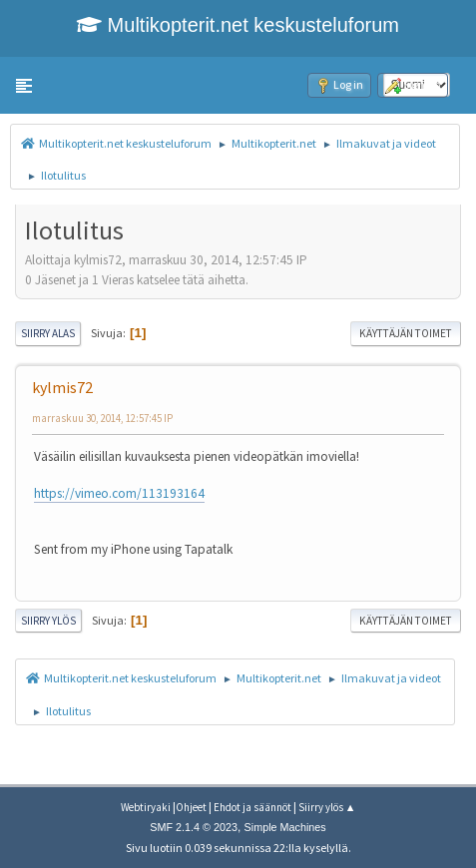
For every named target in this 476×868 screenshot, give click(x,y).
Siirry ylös (48, 621)
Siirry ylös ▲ (327, 807)
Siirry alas (48, 333)
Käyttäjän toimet (406, 333)
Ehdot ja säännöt (252, 807)
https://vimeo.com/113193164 (119, 493)
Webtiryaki (146, 807)
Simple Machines (285, 827)
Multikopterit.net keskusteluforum (238, 25)
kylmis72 (62, 387)
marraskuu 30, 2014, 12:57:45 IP (102, 418)
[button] (24, 86)
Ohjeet (191, 807)
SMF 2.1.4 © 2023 (194, 827)
